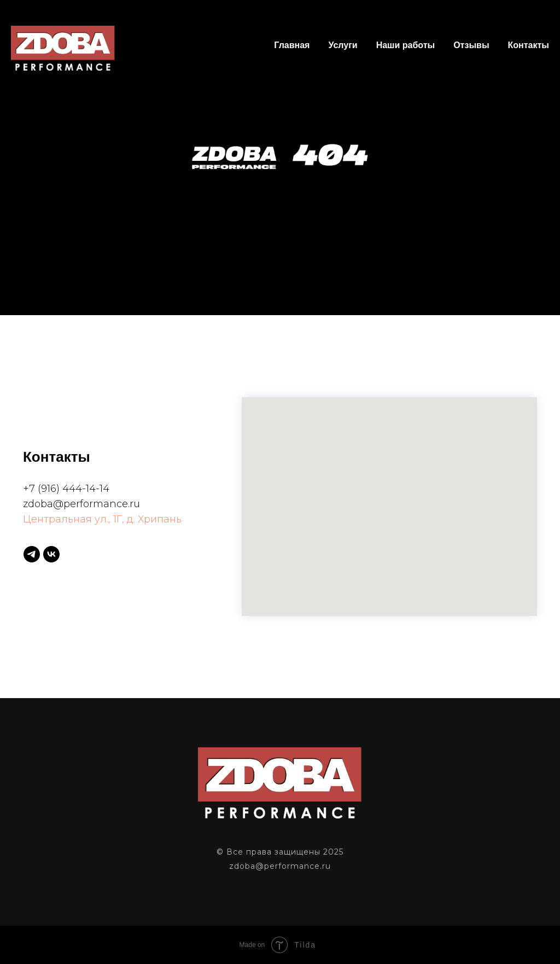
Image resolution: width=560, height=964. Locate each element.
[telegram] (32, 554)
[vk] (51, 554)
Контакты (529, 45)
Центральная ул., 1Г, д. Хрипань (102, 519)
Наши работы (406, 45)
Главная (292, 45)
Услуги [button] (343, 45)
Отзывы (471, 45)
